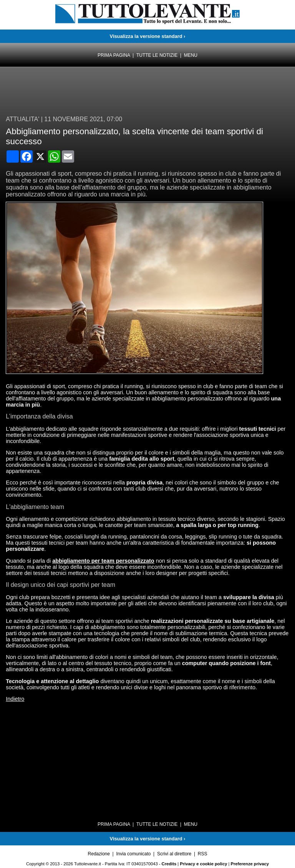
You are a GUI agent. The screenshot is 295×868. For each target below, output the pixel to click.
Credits (169, 864)
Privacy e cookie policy (203, 864)
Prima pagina (114, 55)
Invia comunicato (133, 854)
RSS (203, 854)
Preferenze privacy (250, 864)
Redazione (99, 854)
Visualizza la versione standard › (148, 36)
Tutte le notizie (157, 55)
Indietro (15, 699)
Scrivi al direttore (174, 854)
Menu (191, 55)
